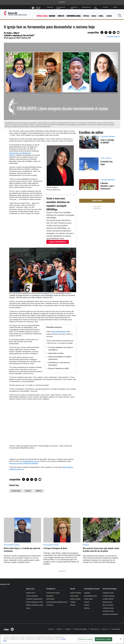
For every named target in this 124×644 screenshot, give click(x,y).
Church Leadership (32, 596)
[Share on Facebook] (102, 32)
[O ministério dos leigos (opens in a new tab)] (89, 166)
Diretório (50, 7)
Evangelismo (51, 589)
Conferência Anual (108, 608)
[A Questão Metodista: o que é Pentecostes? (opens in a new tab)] (89, 187)
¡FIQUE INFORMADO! (58, 242)
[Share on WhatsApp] (110, 32)
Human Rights (88, 599)
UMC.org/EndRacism (59, 332)
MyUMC (115, 7)
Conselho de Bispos (109, 596)
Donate (109, 16)
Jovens (28, 608)
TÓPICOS (86, 16)
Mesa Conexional (108, 605)
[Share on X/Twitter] (106, 32)
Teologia (73, 602)
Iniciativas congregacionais (34, 599)
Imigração (87, 593)
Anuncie (51, 629)
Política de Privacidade (80, 629)
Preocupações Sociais (12, 545)
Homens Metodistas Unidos (34, 602)
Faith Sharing (50, 599)
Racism (28, 491)
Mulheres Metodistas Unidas (35, 605)
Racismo (52, 16)
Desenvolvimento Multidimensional (57, 602)
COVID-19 (61, 16)
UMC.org (105, 7)
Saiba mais (97, 201)
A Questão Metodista (108, 136)
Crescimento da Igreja (53, 593)
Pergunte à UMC (74, 8)
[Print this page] (114, 32)
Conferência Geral (74, 16)
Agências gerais (107, 602)
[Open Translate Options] (113, 37)
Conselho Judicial (108, 599)
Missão (73, 589)
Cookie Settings (116, 629)
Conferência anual (108, 611)
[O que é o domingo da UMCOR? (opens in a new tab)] (89, 144)
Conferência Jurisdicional (110, 614)
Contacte (59, 629)
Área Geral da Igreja (109, 589)
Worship (73, 605)
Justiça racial (16, 491)
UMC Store (96, 8)
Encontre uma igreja (61, 8)
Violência (87, 608)
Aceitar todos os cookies (104, 639)
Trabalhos (68, 629)
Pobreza (87, 605)
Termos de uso (94, 629)
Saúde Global (74, 596)
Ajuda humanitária (76, 593)
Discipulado (50, 596)
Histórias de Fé (31, 593)
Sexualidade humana (90, 596)
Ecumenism (50, 605)
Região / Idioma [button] (40, 8)
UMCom (39, 491)
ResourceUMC (86, 7)
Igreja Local (30, 589)
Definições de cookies (85, 639)
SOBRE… (101, 16)
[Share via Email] (118, 32)
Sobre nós (105, 629)
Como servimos (106, 158)
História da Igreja (75, 599)
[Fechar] (121, 639)
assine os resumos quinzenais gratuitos (24, 463)
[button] (120, 15)
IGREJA (94, 16)
